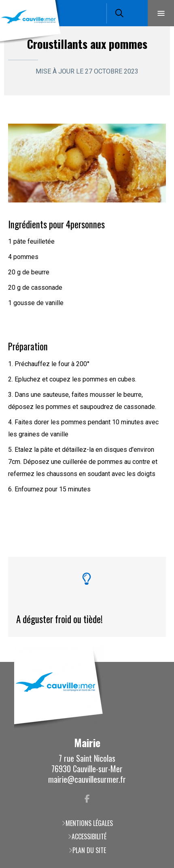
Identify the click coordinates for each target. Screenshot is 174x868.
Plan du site (89, 850)
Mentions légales (89, 823)
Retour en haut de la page (156, 662)
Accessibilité (89, 836)
